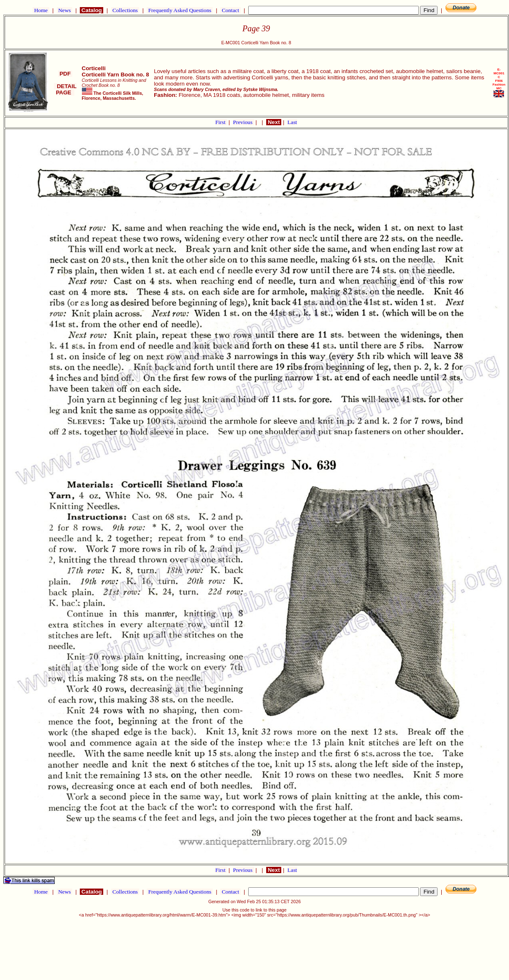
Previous (244, 122)
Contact (230, 10)
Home (41, 10)
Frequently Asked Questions (180, 10)
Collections (125, 10)
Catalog (92, 10)
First (221, 122)
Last (292, 122)
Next (274, 122)
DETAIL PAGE (65, 89)
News (65, 10)
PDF (65, 74)
